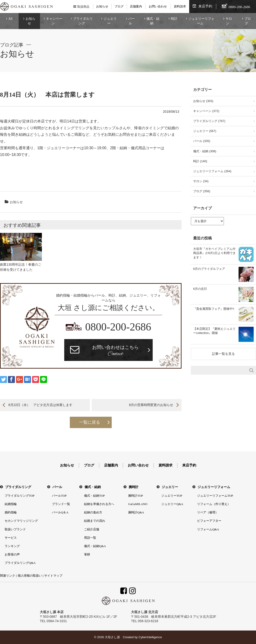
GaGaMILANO (138, 504)
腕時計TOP (136, 496)
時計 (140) (200, 161)
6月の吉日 (200, 289)
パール (131, 21)
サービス (11, 538)
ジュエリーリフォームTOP (215, 496)
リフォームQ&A (208, 529)
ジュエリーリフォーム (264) (212, 171)
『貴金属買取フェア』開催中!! (214, 309)
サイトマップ (53, 576)
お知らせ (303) (203, 101)
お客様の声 (12, 554)
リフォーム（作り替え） (214, 504)
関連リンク (8, 576)
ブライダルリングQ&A (20, 563)
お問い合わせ (158, 6)
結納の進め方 (93, 512)
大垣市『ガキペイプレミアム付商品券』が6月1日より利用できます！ (214, 253)
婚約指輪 (11, 512)
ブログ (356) (202, 191)
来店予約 (205, 6)
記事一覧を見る (223, 354)
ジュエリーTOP (172, 496)
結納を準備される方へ (99, 504)
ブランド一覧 (61, 504)
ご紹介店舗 (92, 529)
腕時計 (134, 487)
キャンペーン (54, 21)
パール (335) (202, 141)
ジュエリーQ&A (172, 504)
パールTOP (59, 496)
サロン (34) (201, 181)
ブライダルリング (83, 21)
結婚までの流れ (95, 521)
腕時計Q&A (136, 512)
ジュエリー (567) (205, 131)
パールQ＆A (60, 512)
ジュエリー (110, 21)
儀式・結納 (153, 21)
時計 (174, 19)
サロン (229, 21)
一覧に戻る (90, 422)
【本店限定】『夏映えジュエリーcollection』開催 (214, 331)
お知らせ (102, 6)
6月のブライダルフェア (209, 269)
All (10, 19)
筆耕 (87, 554)
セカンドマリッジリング (21, 521)
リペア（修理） (208, 512)
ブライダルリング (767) (209, 121)
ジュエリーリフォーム (201, 21)
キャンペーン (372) (206, 111)
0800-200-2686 (118, 327)
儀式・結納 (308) (205, 151)
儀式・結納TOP (94, 496)
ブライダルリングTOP (20, 496)
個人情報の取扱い (30, 576)
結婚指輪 (11, 504)
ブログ (119, 6)
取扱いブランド (15, 529)
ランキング (12, 546)
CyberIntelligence (150, 637)
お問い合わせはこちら (115, 351)
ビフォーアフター (209, 521)
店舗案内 (136, 6)
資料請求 (180, 6)
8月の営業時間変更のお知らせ (151, 405)
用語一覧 (90, 538)
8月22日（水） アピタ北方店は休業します (40, 405)
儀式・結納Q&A (95, 546)
